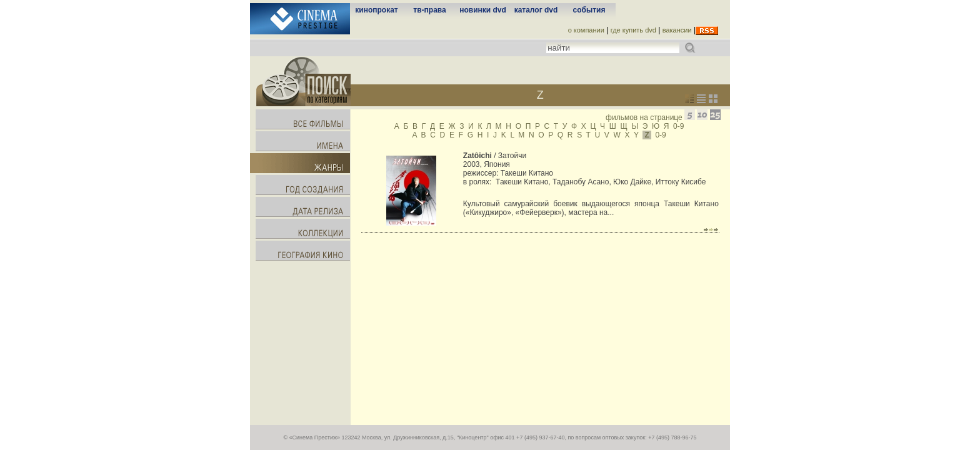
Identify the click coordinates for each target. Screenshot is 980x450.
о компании (586, 30)
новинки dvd (483, 10)
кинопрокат (376, 10)
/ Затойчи (495, 156)
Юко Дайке (632, 182)
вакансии (677, 30)
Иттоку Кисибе (681, 182)
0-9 (678, 126)
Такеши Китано (527, 173)
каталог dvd (536, 10)
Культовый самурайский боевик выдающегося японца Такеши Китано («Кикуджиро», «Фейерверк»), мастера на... (591, 208)
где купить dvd (633, 30)
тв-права (429, 10)
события (589, 10)
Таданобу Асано (581, 182)
